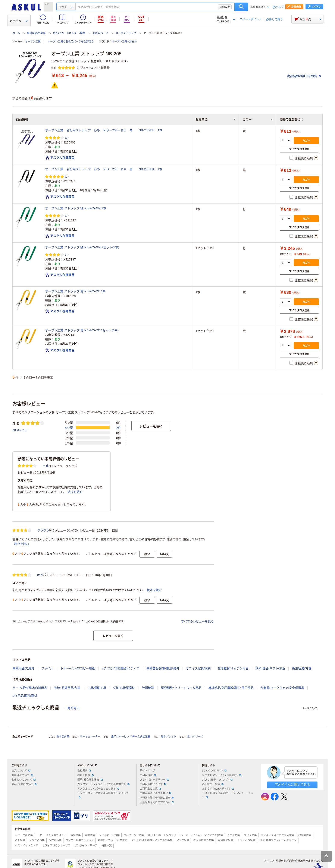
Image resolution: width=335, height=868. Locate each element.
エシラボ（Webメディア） (218, 789)
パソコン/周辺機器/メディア (121, 668)
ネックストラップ (126, 33)
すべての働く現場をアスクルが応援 (152, 840)
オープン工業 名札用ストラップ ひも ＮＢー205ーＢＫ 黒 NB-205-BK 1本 (104, 169)
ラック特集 (250, 835)
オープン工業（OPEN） (124, 42)
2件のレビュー (21, 430)
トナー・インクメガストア (52, 835)
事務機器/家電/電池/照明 (163, 668)
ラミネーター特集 (134, 835)
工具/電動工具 (97, 688)
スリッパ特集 (37, 840)
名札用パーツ (100, 33)
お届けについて (22, 775)
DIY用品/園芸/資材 (25, 696)
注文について (21, 771)
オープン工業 (33, 42)
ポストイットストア (26, 846)
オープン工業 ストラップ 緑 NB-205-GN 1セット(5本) (82, 247)
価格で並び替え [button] (291, 119)
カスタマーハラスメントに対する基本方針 (103, 784)
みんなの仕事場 (213, 784)
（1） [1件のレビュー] (67, 176)
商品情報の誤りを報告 (304, 76)
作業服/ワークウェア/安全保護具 (282, 688)
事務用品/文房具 (36, 33)
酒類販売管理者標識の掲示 (157, 798)
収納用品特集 (226, 840)
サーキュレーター (90, 737)
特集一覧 (107, 846)
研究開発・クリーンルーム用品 (181, 688)
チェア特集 (234, 835)
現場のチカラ (106, 840)
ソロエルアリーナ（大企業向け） (222, 775)
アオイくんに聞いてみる (292, 785)
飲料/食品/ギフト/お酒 (270, 668)
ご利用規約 (148, 775)
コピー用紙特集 (24, 835)
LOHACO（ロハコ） (214, 771)
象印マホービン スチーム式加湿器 (131, 737)
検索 (241, 7)
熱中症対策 (63, 737)
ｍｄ (46, 466)
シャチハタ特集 (246, 840)
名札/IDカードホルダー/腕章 (69, 33)
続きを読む (75, 492)
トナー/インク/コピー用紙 (78, 668)
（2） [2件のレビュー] (67, 138)
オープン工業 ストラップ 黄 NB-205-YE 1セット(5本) (82, 330)
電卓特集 (76, 835)
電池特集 (90, 835)
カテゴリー (19, 21)
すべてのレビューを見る (197, 621)
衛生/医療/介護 (302, 668)
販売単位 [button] (216, 119)
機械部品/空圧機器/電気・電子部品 (231, 688)
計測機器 (148, 688)
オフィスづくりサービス (56, 846)
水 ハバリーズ (195, 737)
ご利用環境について (153, 784)
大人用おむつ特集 (204, 840)
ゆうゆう (43, 530)
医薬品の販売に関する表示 (157, 802)
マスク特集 (183, 840)
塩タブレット (169, 737)
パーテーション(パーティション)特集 (202, 835)
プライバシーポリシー (154, 780)
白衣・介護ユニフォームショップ (278, 840)
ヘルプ (280, 7)
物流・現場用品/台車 (67, 688)
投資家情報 (85, 775)
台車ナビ (122, 840)
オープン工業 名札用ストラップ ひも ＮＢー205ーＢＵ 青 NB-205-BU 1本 (104, 130)
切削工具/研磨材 (124, 688)
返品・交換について (24, 784)
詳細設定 (225, 7)
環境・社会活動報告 (90, 780)
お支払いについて (24, 780)
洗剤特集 (20, 840)
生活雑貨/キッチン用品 (233, 668)
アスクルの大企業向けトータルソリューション (228, 795)
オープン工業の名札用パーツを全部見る (71, 42)
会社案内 (84, 771)
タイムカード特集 (109, 835)
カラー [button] (258, 119)
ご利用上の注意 (150, 789)
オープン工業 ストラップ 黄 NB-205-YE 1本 (75, 291)
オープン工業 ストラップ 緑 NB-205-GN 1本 (76, 208)
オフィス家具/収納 (198, 668)
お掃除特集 (305, 835)
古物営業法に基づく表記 (156, 793)
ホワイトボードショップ (162, 835)
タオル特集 (55, 840)
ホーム (16, 33)
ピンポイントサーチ (86, 846)
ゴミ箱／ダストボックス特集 (278, 835)
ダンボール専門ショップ (80, 840)
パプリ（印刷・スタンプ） (217, 780)
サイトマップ (147, 771)
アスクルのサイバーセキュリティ (98, 789)
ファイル (47, 668)
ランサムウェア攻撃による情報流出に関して (103, 795)
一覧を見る (72, 708)
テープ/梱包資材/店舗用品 (30, 688)
